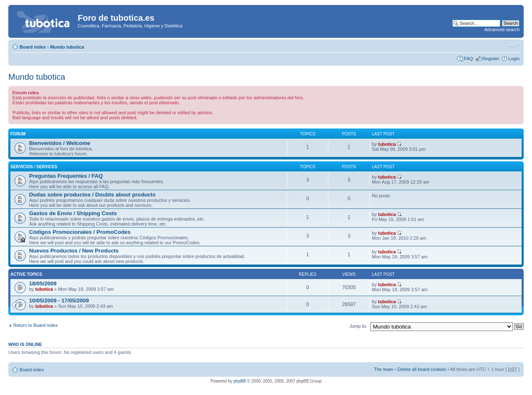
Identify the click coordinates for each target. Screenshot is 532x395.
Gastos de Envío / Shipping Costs (73, 213)
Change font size (514, 45)
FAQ (468, 59)
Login (514, 59)
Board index (33, 47)
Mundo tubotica (67, 47)
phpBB (240, 381)
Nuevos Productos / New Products (74, 251)
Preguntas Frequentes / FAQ (66, 176)
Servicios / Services (34, 167)
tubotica (387, 144)
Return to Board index (36, 325)
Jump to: (358, 326)
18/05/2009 (43, 283)
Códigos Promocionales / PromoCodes (80, 232)
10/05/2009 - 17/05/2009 (59, 301)
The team (384, 369)
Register (491, 59)
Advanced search (502, 29)
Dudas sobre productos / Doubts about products (92, 195)
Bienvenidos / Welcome (60, 143)
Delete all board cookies (422, 369)
